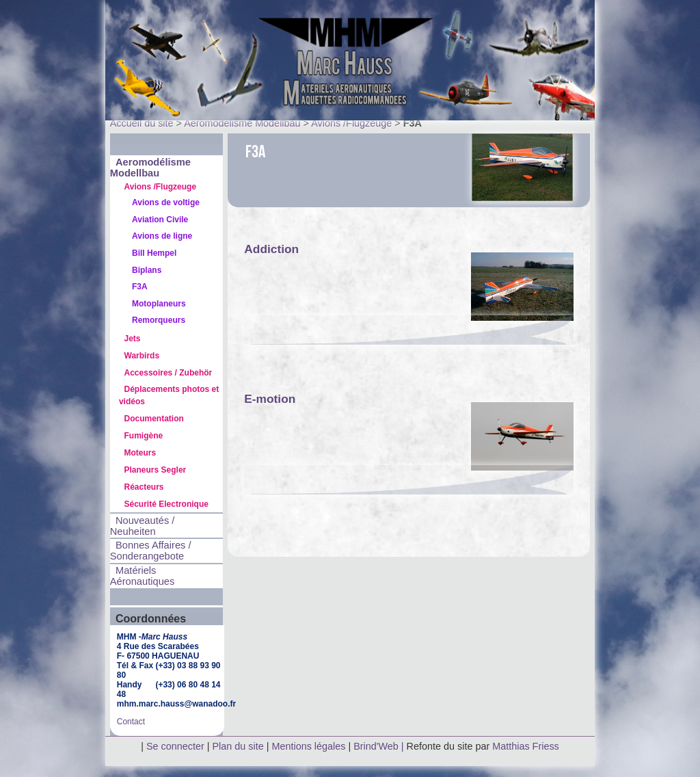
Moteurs (140, 453)
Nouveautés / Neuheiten (143, 526)
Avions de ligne (162, 236)
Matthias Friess (526, 746)
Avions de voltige (166, 202)
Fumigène (144, 436)
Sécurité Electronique (166, 504)
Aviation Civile (160, 220)
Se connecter (175, 746)
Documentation (154, 419)
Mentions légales (310, 746)
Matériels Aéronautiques (143, 576)
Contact (131, 722)
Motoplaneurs (159, 304)
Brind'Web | (380, 746)
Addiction (271, 249)
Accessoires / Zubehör (169, 373)
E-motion (270, 399)
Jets (133, 339)
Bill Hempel (154, 253)
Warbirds (142, 356)
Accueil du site (142, 123)
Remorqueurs (159, 320)
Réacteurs (144, 487)
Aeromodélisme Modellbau (242, 123)
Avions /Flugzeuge (351, 123)
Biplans (147, 270)
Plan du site (238, 746)
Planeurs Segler (156, 470)
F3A (140, 287)
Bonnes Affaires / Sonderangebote (151, 551)
